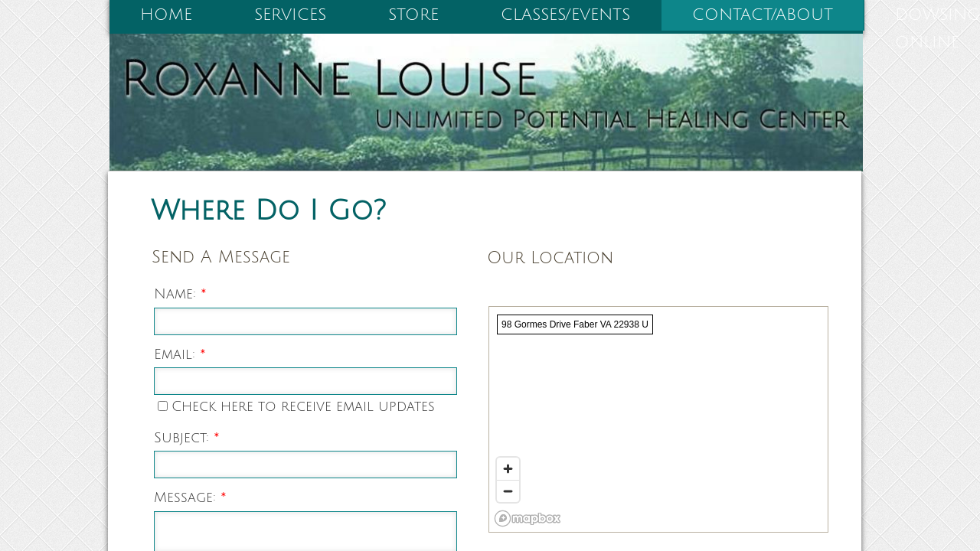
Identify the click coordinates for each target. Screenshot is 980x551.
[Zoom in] (508, 469)
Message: (190, 497)
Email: (180, 354)
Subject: (187, 438)
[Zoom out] (508, 491)
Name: (180, 294)
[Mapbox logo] (528, 518)
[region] (658, 419)
